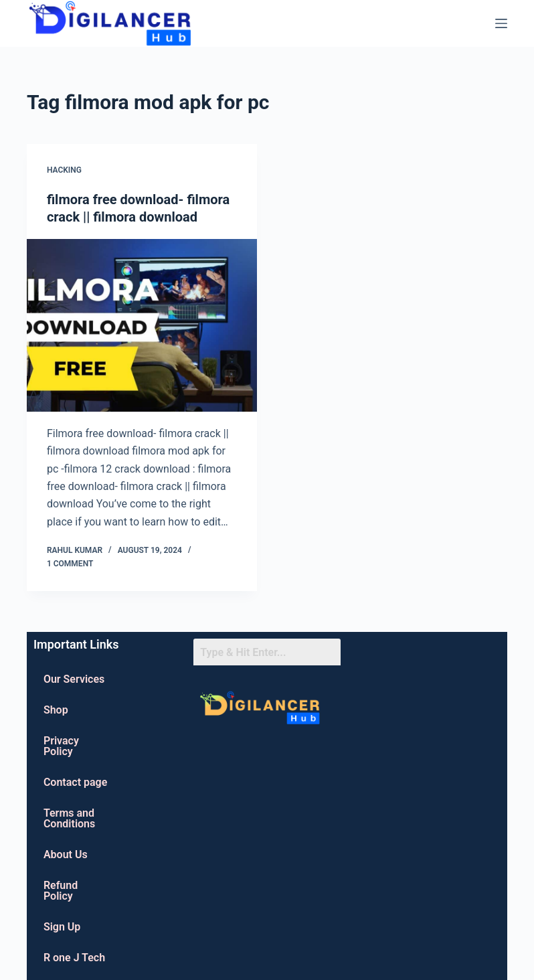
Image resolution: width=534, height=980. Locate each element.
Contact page (75, 782)
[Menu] (501, 23)
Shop (56, 710)
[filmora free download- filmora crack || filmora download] (142, 325)
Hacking (64, 170)
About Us (66, 854)
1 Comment (70, 564)
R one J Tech (74, 958)
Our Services (74, 679)
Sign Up (62, 927)
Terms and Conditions (69, 818)
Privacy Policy (61, 746)
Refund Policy (61, 891)
